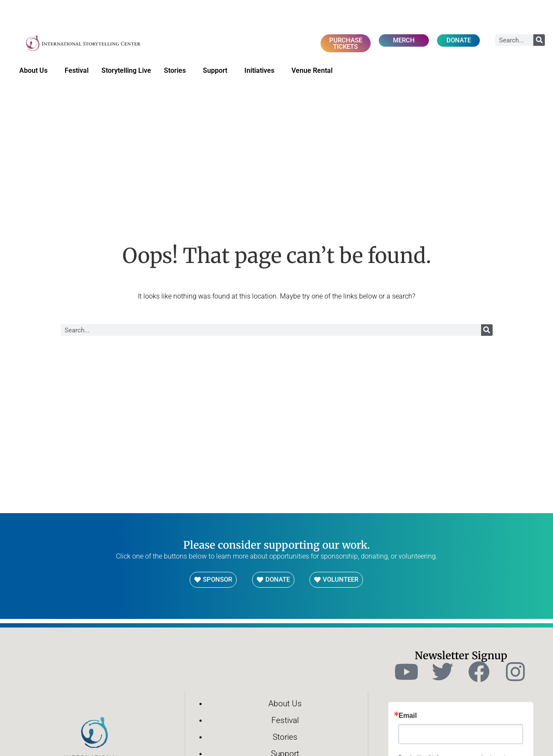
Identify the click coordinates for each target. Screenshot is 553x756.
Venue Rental (314, 71)
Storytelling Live (126, 71)
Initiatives (262, 71)
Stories (177, 71)
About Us (36, 71)
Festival (77, 71)
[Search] (539, 40)
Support (217, 71)
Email (408, 716)
